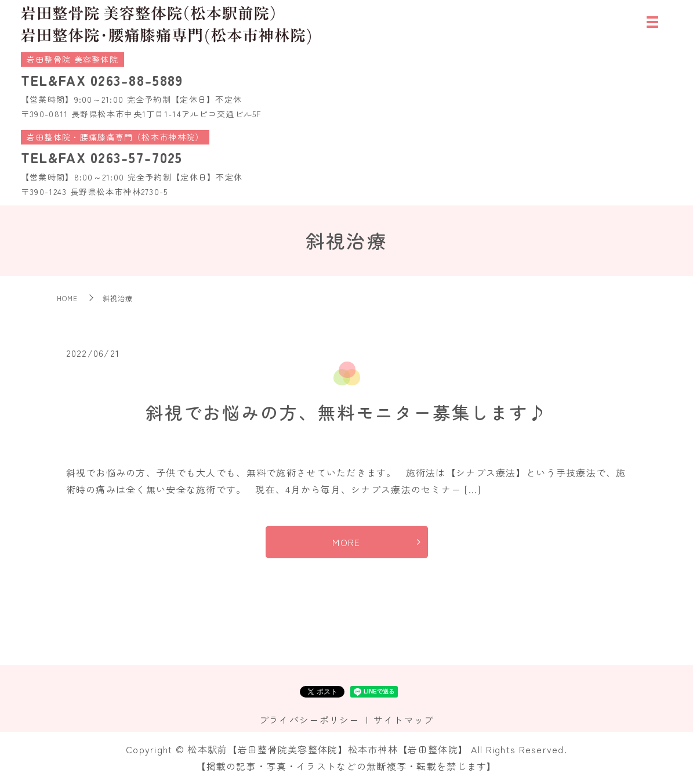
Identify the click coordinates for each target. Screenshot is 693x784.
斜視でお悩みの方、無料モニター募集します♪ (346, 412)
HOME (68, 298)
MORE (346, 542)
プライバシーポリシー (309, 720)
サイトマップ (404, 720)
